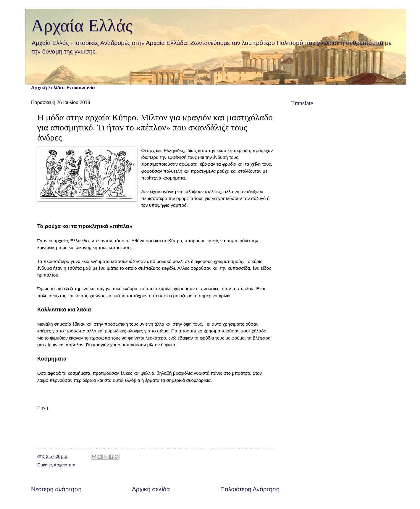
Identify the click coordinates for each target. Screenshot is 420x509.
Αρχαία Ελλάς (82, 25)
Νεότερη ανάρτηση (56, 489)
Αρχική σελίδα (151, 489)
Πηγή (43, 407)
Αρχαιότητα (65, 465)
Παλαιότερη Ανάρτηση (250, 489)
